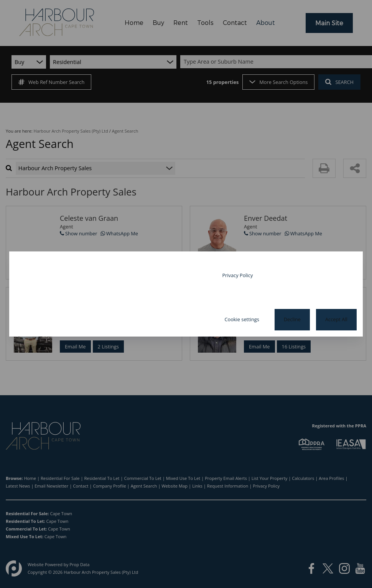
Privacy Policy (237, 275)
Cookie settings (242, 319)
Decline (292, 319)
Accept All (336, 319)
